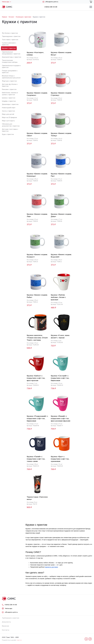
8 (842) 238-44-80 (51, 7)
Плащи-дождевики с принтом (10, 72)
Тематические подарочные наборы (10, 61)
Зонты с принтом (8, 111)
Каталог (11, 17)
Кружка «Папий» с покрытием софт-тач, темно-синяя (36, 459)
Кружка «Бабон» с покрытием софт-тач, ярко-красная (36, 378)
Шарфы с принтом (9, 101)
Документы (6, 622)
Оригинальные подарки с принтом (11, 66)
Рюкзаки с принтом (9, 89)
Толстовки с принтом (10, 40)
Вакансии (5, 626)
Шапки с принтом (9, 98)
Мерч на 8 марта (8, 121)
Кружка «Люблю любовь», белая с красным (58, 297)
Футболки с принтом (10, 33)
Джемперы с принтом (10, 104)
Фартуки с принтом (9, 81)
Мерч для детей (8, 114)
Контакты (6, 630)
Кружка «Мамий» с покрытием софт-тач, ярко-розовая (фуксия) (61, 418)
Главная (4, 17)
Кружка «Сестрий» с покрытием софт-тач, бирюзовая (60, 378)
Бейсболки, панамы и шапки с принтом (10, 94)
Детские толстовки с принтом (10, 130)
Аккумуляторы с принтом (12, 57)
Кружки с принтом (9, 48)
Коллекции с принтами (23, 17)
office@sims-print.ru (52, 2)
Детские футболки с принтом (10, 85)
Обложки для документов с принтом (11, 125)
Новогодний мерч (9, 108)
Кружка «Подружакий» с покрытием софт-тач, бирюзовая (37, 418)
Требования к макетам (11, 618)
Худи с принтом (8, 134)
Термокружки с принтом (11, 36)
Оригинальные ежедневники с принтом (11, 53)
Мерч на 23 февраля (9, 117)
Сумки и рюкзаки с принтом (9, 44)
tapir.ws (19, 640)
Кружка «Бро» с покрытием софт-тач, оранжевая (60, 459)
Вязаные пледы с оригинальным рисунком (11, 77)
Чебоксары (6, 2)
